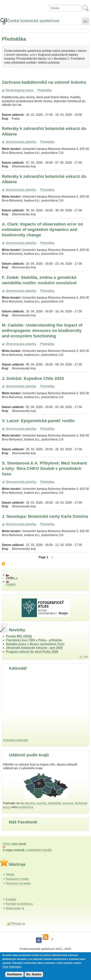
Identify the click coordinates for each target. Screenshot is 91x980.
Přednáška (44, 90)
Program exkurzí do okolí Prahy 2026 (32, 652)
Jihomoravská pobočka (21, 142)
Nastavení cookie (17, 879)
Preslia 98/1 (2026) (19, 636)
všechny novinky (35, 803)
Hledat (10, 874)
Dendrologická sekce (19, 90)
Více (86, 657)
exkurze (68, 803)
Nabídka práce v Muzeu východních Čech (35, 644)
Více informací (12, 967)
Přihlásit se (18, 924)
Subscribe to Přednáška (3, 564)
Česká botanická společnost (33, 21)
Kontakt (11, 899)
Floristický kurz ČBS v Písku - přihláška (34, 640)
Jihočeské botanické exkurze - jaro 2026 (34, 648)
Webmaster (15, 908)
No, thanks (34, 974)
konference (26, 807)
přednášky (55, 803)
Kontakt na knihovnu (19, 904)
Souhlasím (14, 974)
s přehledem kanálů (28, 850)
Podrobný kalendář (15, 740)
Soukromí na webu (18, 883)
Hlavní (14, 844)
